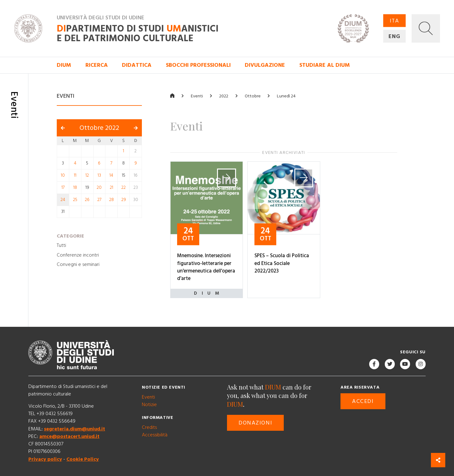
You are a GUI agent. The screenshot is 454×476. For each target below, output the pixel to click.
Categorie (70, 236)
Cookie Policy (83, 459)
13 (99, 175)
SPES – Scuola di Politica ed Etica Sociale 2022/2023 (282, 263)
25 (75, 200)
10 (63, 175)
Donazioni (255, 423)
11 (75, 175)
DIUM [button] (64, 65)
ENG (394, 36)
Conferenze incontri (78, 255)
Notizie (149, 405)
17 (63, 188)
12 (87, 175)
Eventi (197, 96)
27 (99, 200)
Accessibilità (155, 434)
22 (123, 188)
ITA (394, 21)
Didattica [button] (137, 65)
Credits (149, 427)
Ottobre (253, 96)
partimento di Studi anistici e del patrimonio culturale (138, 33)
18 (75, 188)
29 (124, 200)
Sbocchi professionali (198, 65)
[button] (426, 29)
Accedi (363, 401)
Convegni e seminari (78, 264)
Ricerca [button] (97, 65)
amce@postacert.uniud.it (69, 436)
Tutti (61, 245)
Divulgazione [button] (265, 65)
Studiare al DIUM (325, 65)
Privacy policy (45, 459)
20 (99, 188)
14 (111, 175)
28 (111, 200)
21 (111, 188)
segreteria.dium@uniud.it (75, 429)
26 (87, 200)
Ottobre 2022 (99, 128)
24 (63, 200)
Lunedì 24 (286, 96)
